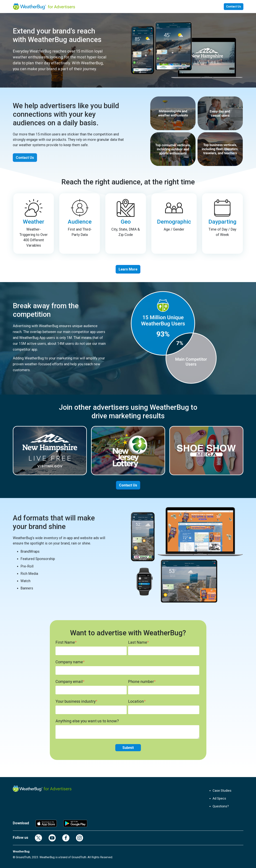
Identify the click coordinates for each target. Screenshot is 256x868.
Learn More (128, 269)
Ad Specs (219, 798)
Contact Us (234, 7)
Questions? (221, 806)
